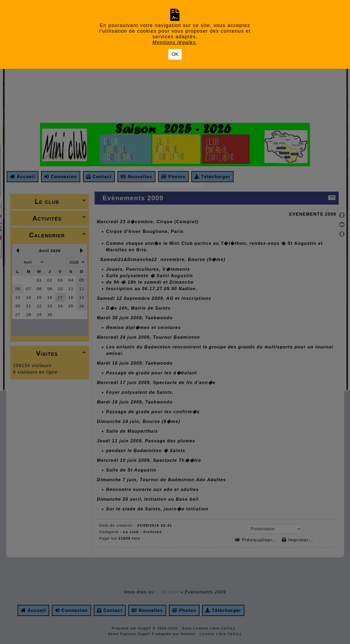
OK (175, 54)
